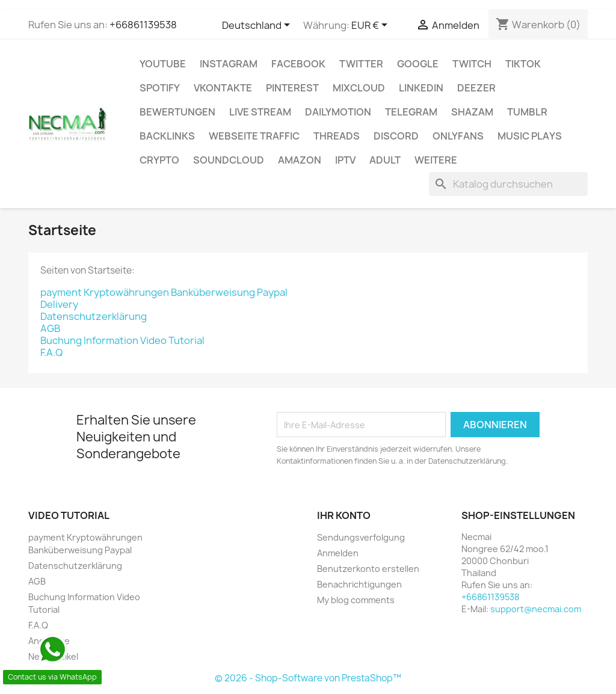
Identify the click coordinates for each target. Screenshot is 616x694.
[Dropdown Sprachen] (258, 26)
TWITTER (361, 64)
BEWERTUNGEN (177, 112)
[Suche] (508, 184)
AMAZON (300, 160)
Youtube (163, 64)
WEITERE (436, 160)
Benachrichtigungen (359, 584)
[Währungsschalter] (371, 26)
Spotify (160, 88)
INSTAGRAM (229, 64)
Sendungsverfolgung (361, 537)
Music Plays (530, 136)
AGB (50, 328)
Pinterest (292, 88)
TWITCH (472, 64)
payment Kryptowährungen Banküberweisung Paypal (164, 292)
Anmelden (338, 553)
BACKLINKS (167, 136)
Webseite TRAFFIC (254, 136)
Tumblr (527, 112)
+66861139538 (143, 25)
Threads (337, 136)
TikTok (523, 64)
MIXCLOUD (359, 88)
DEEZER (476, 88)
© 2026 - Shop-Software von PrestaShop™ (308, 678)
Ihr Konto (344, 515)
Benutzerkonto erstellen (368, 569)
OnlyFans (458, 136)
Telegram (411, 112)
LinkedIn (421, 88)
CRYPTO (159, 160)
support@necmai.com (536, 609)
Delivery (59, 304)
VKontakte (223, 88)
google (418, 64)
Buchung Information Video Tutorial (122, 340)
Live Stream (260, 112)
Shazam (472, 112)
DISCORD (396, 136)
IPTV (345, 160)
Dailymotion (338, 112)
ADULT (385, 160)
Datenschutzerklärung (94, 316)
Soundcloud (229, 160)
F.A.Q (51, 352)
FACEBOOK (298, 64)
